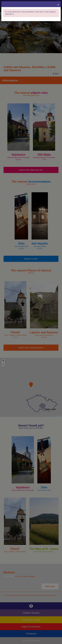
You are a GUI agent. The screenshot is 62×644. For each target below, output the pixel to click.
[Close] (58, 5)
